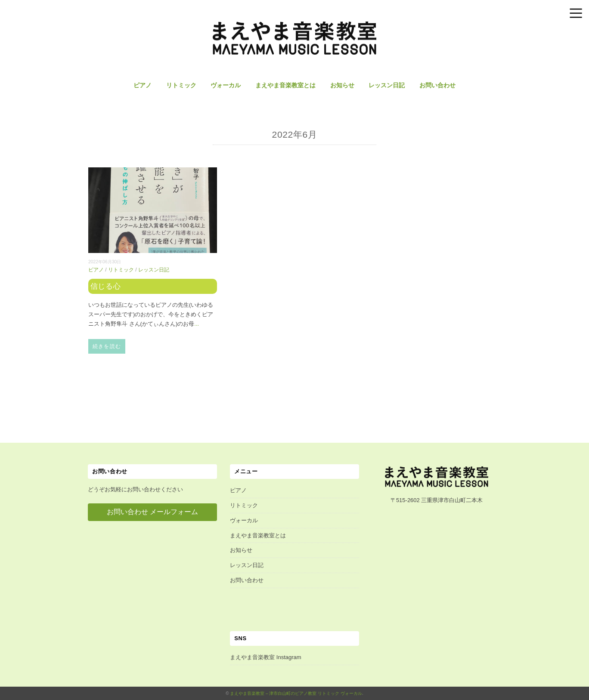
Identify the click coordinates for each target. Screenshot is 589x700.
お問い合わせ (437, 85)
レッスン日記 (387, 85)
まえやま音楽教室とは (285, 85)
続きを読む (107, 346)
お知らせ (342, 85)
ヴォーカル (226, 85)
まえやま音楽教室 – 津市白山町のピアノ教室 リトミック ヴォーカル (296, 693)
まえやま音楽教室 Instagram (265, 657)
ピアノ (143, 85)
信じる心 (105, 286)
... (197, 324)
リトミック (181, 85)
